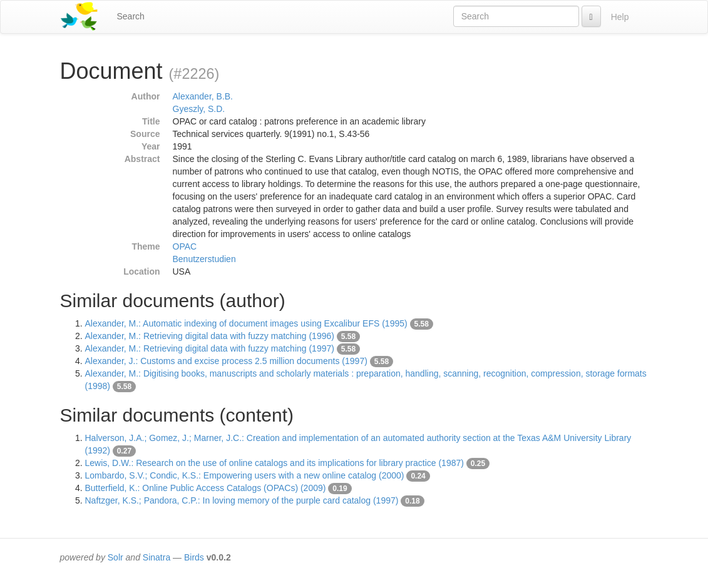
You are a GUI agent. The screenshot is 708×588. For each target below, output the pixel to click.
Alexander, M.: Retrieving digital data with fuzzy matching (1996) (210, 336)
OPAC (185, 246)
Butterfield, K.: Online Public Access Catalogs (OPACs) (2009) (206, 488)
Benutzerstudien (204, 259)
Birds (194, 557)
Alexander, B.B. (203, 96)
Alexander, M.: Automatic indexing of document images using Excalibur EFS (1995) (246, 323)
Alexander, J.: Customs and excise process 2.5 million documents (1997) (226, 361)
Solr (115, 557)
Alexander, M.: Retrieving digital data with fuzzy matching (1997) (210, 348)
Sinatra (156, 557)
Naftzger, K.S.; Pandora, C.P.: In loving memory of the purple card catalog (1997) (242, 500)
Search (131, 16)
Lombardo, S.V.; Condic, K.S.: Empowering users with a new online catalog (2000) (245, 475)
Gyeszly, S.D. (199, 109)
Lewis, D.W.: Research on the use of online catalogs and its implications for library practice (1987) (274, 463)
